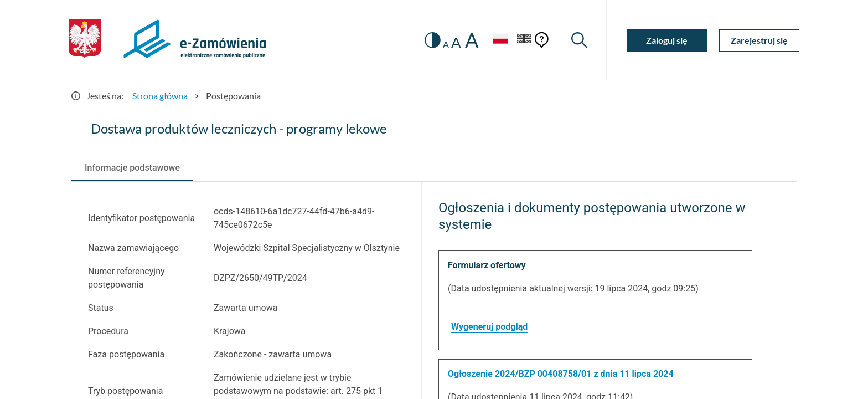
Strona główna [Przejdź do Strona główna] (160, 96)
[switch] (433, 40)
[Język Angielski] (524, 40)
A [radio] (446, 44)
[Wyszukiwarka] (579, 40)
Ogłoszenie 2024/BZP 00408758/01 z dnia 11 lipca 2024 (561, 374)
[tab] (132, 168)
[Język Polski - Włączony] (500, 40)
